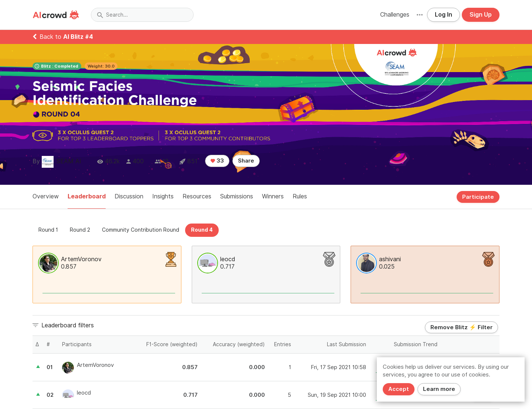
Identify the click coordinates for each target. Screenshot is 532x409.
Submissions (237, 196)
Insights (163, 196)
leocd (228, 259)
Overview (46, 196)
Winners (273, 196)
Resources (197, 196)
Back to (63, 37)
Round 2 (80, 230)
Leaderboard (87, 196)
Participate (478, 197)
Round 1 (48, 230)
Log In (444, 15)
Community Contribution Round (141, 230)
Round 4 (202, 230)
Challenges (395, 15)
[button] (420, 15)
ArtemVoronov (81, 259)
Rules (300, 196)
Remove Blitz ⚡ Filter (461, 327)
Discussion (129, 196)
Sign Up (481, 15)
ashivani (390, 259)
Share (246, 161)
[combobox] (142, 15)
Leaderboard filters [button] (68, 325)
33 (217, 161)
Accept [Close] (399, 389)
